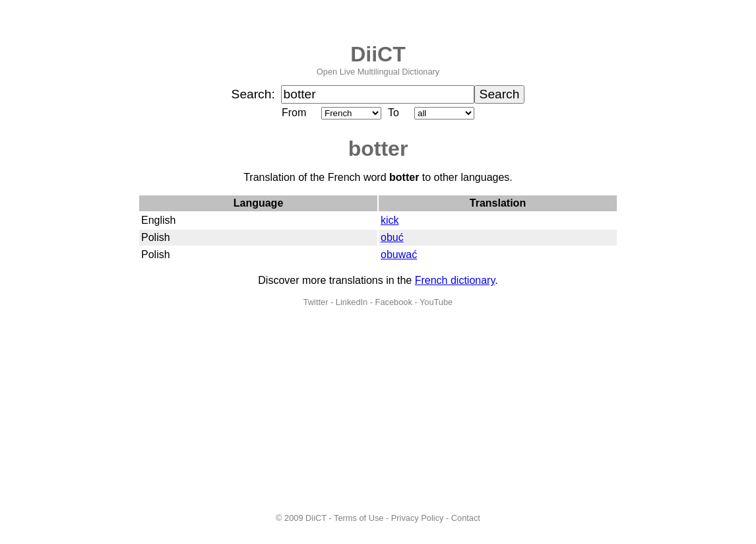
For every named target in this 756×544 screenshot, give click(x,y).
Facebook (394, 302)
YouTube (436, 302)
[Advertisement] (378, 410)
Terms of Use (359, 518)
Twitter (316, 302)
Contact (466, 518)
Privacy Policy (418, 518)
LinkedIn (352, 302)
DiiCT (378, 54)
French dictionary (455, 280)
